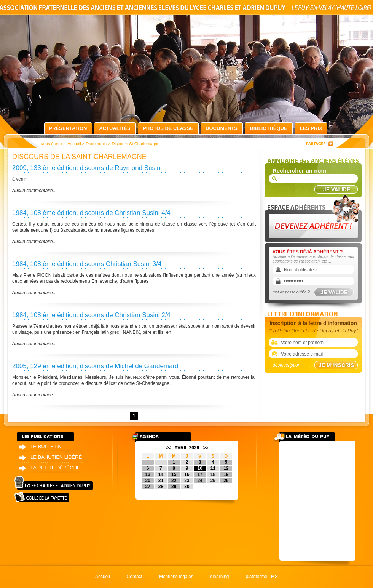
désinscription (286, 365)
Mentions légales (176, 577)
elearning (219, 577)
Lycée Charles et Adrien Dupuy (54, 483)
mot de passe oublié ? (291, 292)
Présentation (68, 128)
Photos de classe (168, 128)
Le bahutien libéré (56, 457)
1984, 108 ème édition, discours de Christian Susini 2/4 (92, 315)
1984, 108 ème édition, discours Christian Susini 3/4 (88, 264)
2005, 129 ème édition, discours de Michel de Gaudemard (96, 366)
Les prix (311, 128)
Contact (135, 577)
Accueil (74, 144)
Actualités (115, 128)
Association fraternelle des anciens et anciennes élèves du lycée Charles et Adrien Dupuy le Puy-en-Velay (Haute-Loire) (186, 9)
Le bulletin (46, 446)
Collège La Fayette (42, 497)
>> (206, 448)
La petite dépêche (55, 468)
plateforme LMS (262, 577)
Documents (222, 128)
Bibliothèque (268, 128)
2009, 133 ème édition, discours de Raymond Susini (88, 168)
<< (168, 448)
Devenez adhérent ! (314, 217)
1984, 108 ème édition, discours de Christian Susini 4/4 (92, 213)
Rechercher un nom (299, 171)
